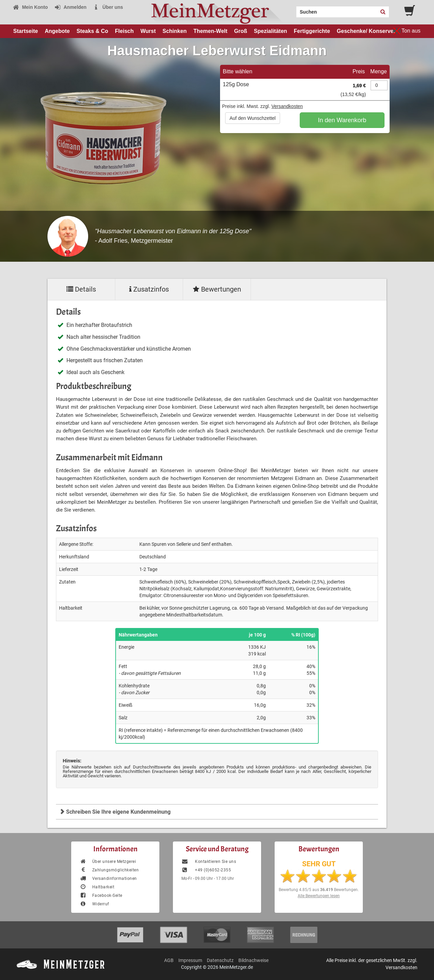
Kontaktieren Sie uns (209, 862)
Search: (292, 10)
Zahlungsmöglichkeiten (109, 870)
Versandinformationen (108, 879)
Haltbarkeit (97, 887)
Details (81, 289)
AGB (169, 960)
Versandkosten (287, 106)
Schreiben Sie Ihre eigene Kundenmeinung (115, 812)
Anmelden (70, 7)
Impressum (190, 960)
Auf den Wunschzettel (253, 118)
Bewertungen (217, 289)
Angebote (57, 31)
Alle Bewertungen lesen (319, 896)
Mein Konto (30, 7)
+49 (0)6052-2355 (206, 870)
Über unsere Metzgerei (108, 862)
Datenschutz (220, 960)
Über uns (108, 7)
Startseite (26, 31)
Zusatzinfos (149, 289)
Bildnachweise (253, 960)
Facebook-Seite (101, 895)
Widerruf (94, 904)
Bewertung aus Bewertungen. (319, 890)
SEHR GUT (319, 864)
